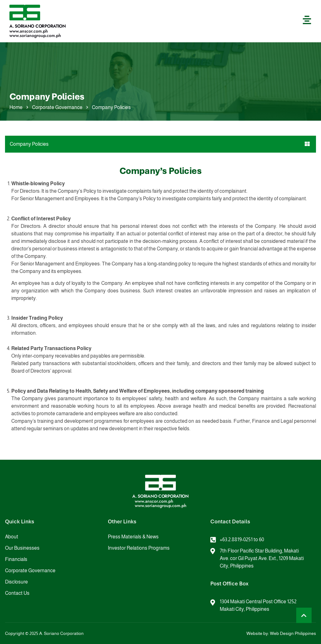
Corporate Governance (57, 107)
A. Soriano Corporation (38, 26)
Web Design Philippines (293, 633)
